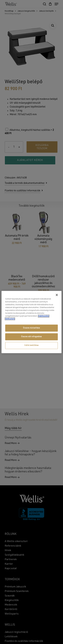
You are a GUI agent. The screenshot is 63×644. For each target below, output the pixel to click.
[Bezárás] (57, 295)
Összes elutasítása (31, 328)
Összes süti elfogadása (32, 337)
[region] (31, 322)
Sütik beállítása (32, 345)
